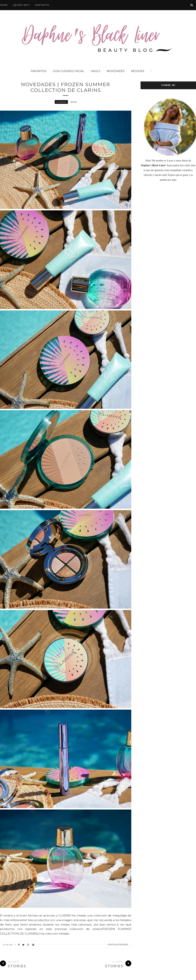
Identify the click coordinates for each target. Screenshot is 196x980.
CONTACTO (42, 5)
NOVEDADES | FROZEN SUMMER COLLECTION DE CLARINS (66, 87)
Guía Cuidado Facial (69, 71)
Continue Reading (118, 945)
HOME (4, 5)
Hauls (96, 71)
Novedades (116, 71)
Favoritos (39, 71)
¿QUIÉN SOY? (21, 5)
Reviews (138, 71)
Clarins (61, 102)
